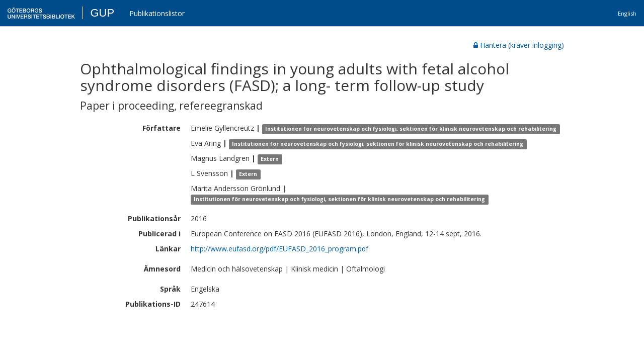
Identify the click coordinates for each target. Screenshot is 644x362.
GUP (102, 13)
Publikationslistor (157, 13)
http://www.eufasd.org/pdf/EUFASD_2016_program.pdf (279, 249)
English (627, 13)
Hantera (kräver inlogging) (519, 45)
